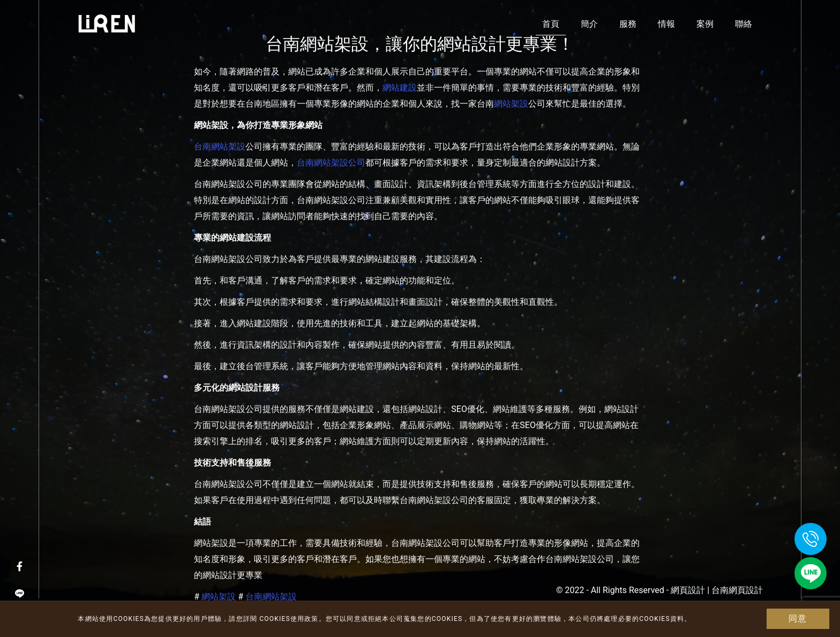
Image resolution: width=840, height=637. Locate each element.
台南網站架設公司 (331, 163)
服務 (628, 24)
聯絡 (744, 24)
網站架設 (511, 104)
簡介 (589, 24)
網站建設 (400, 88)
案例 (705, 24)
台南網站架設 (220, 147)
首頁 (551, 24)
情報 (666, 24)
